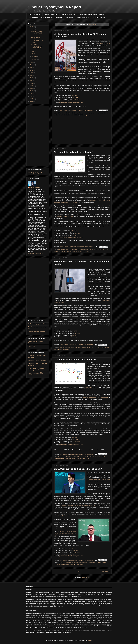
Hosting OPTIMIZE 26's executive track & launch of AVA (37, 40)
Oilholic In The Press (68, 14)
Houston (85, 563)
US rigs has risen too (80, 87)
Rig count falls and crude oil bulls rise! (73, 152)
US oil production (81, 459)
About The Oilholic (34, 14)
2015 (32, 86)
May (33, 29)
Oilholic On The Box (51, 14)
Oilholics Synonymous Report (54, 7)
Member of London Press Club (37, 360)
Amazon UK (32, 346)
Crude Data (70, 18)
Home (78, 571)
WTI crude (89, 251)
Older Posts (106, 571)
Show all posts (93, 25)
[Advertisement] (82, 131)
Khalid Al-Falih (82, 347)
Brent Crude (74, 249)
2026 (32, 27)
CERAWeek (62, 457)
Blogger (89, 640)
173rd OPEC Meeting (64, 113)
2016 (32, 83)
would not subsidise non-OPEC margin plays (95, 398)
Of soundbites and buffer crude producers (75, 359)
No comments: (90, 110)
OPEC (89, 347)
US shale (89, 459)
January (34, 59)
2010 (32, 99)
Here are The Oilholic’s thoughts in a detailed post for (79, 505)
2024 (32, 65)
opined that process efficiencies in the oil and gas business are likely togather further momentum (65, 533)
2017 (32, 81)
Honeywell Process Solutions (74, 563)
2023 (32, 68)
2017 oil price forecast (64, 249)
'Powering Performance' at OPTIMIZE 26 (37, 46)
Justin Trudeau (92, 563)
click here (74, 96)
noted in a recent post (65, 216)
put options (89, 115)
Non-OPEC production (80, 457)
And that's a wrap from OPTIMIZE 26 (37, 33)
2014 (32, 88)
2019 (32, 75)
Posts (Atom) (86, 577)
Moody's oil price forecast (66, 115)
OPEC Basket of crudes (94, 457)
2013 (32, 91)
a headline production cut (91, 387)
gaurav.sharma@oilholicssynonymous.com (71, 103)
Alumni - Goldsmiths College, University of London (37, 369)
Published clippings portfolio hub (38, 324)
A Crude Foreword (99, 18)
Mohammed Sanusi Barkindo (86, 249)
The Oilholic (65, 349)
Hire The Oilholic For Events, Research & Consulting (45, 18)
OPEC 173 (76, 115)
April (33, 51)
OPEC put (83, 115)
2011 (32, 96)
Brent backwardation (90, 113)
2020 (32, 73)
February (34, 56)
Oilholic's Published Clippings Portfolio (92, 14)
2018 (32, 78)
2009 (32, 101)
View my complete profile (35, 253)
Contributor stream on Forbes (37, 332)
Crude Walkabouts (83, 18)
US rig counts (81, 251)
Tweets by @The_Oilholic (36, 173)
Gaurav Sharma (35, 187)
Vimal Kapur (79, 565)
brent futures (100, 113)
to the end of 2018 (104, 44)
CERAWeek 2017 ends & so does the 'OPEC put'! (78, 469)
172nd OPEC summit (64, 347)
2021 (32, 70)
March (34, 54)
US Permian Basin (72, 251)
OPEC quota (101, 347)
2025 (32, 62)
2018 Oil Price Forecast (77, 113)
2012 (32, 94)
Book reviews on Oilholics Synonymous (36, 342)
